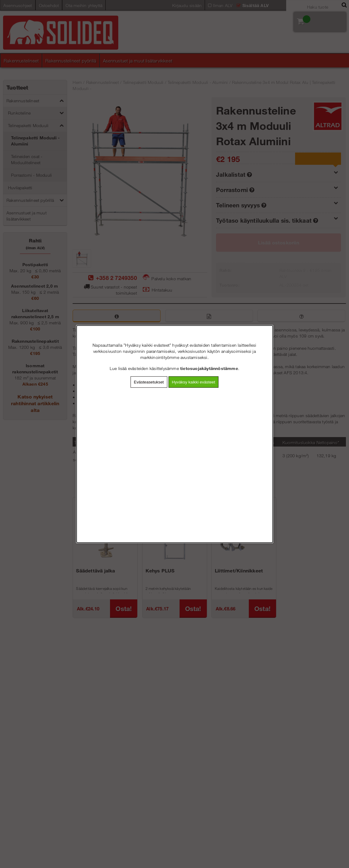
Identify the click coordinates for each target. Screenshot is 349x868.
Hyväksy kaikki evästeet (193, 382)
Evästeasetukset (149, 382)
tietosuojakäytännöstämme (209, 368)
